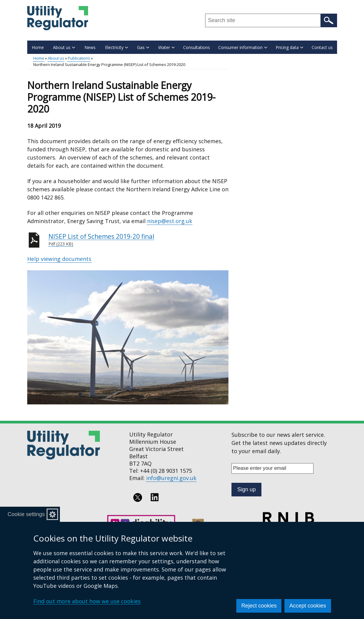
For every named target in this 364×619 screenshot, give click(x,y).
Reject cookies (259, 606)
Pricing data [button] (289, 47)
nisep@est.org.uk (170, 221)
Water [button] (166, 47)
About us (56, 58)
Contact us (322, 47)
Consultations (197, 47)
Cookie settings (26, 514)
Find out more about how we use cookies (87, 601)
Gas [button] (143, 47)
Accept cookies (308, 606)
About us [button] (64, 47)
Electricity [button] (116, 47)
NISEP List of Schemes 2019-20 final (139, 240)
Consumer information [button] (243, 47)
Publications (79, 58)
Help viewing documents (59, 259)
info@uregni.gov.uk (171, 478)
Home (38, 47)
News (90, 47)
